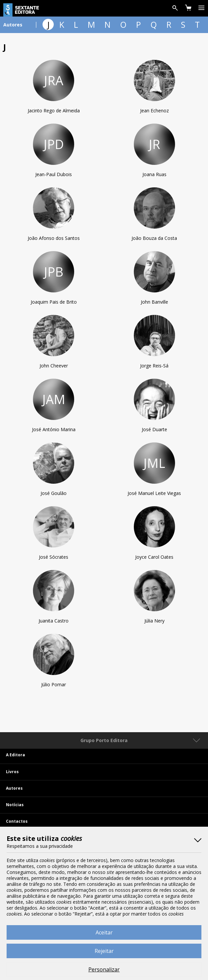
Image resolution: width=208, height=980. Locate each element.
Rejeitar (104, 951)
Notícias (15, 805)
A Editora (15, 755)
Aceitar (104, 932)
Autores (14, 788)
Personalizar (104, 969)
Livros (12, 772)
